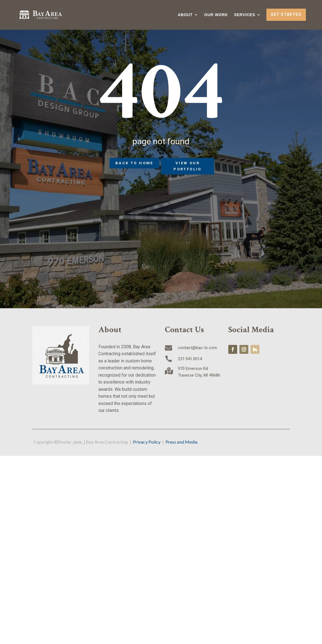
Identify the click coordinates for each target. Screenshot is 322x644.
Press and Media (182, 442)
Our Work (216, 15)
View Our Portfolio (188, 166)
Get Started (286, 14)
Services (245, 15)
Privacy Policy (147, 442)
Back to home (134, 163)
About (185, 15)
